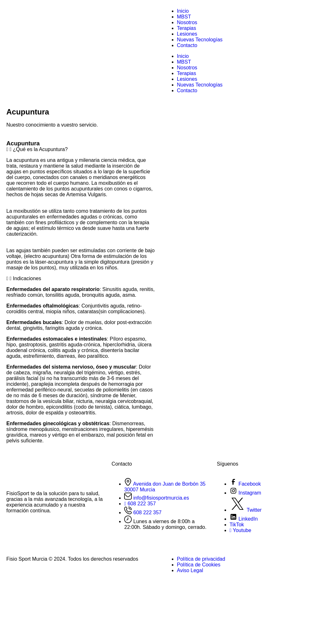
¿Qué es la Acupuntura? (40, 149)
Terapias (186, 28)
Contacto (187, 45)
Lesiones (187, 34)
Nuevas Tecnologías (200, 40)
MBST (184, 17)
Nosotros (187, 22)
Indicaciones (27, 278)
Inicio (183, 11)
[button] (80, 149)
